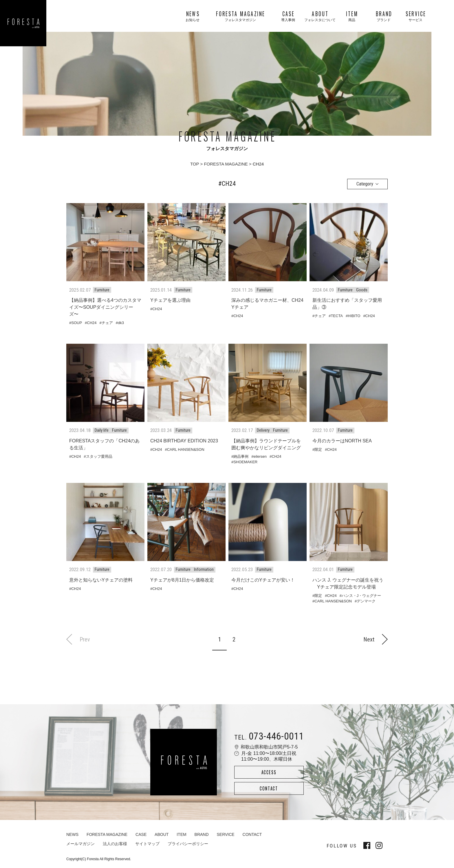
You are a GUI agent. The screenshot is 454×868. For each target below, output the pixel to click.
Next (376, 639)
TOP (195, 164)
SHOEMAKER (245, 462)
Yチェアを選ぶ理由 (170, 300)
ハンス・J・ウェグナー (361, 596)
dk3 (121, 323)
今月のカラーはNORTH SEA (342, 441)
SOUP (77, 323)
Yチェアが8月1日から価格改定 (182, 580)
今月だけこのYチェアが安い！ (263, 580)
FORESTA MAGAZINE (226, 164)
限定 (318, 449)
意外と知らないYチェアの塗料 (101, 580)
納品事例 (241, 456)
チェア (107, 323)
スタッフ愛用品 (99, 456)
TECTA (337, 316)
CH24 (92, 323)
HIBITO (354, 316)
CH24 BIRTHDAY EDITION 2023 (184, 441)
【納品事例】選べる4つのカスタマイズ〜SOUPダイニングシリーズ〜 (105, 307)
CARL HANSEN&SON (186, 449)
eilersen (260, 456)
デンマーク (366, 601)
